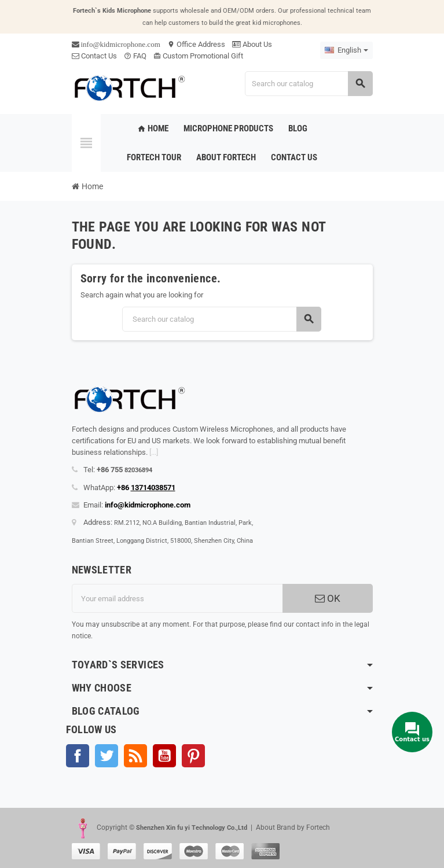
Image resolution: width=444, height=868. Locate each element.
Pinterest (193, 756)
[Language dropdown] (346, 50)
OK (328, 598)
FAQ (135, 56)
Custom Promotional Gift (198, 56)
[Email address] (177, 598)
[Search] (309, 84)
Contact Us (94, 56)
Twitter (107, 756)
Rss (135, 756)
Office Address (196, 44)
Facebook (78, 756)
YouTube (164, 756)
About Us (252, 44)
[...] (154, 452)
